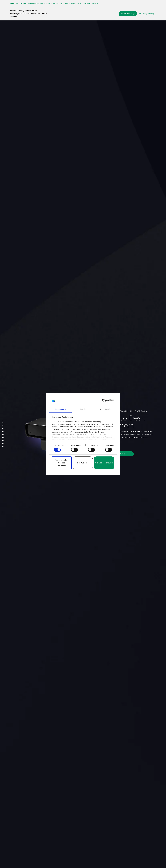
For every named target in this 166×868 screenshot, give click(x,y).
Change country (147, 14)
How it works (89, 26)
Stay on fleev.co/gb (128, 14)
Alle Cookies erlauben (104, 463)
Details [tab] (83, 409)
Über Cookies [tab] (106, 409)
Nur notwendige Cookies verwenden (62, 463)
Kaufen (122, 458)
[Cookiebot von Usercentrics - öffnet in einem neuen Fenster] (104, 401)
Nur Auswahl (83, 463)
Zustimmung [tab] (60, 409)
